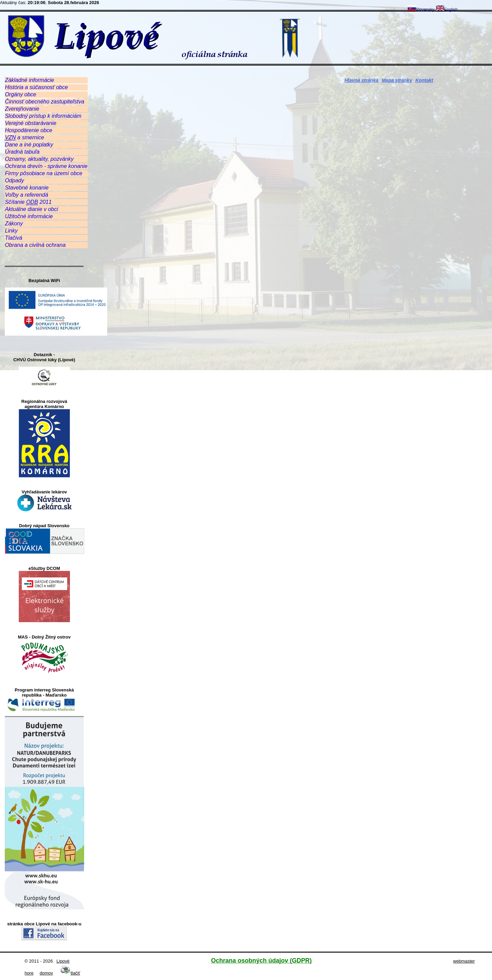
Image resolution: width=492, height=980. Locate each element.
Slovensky (421, 10)
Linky (11, 231)
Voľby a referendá (26, 195)
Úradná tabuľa (22, 152)
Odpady (14, 180)
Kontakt (424, 80)
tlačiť (70, 973)
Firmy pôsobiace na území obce (44, 173)
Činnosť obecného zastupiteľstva (45, 102)
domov (46, 973)
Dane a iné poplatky (29, 145)
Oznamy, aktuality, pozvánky (39, 159)
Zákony (14, 223)
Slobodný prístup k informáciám (43, 116)
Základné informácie (29, 80)
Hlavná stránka (361, 80)
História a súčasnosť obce (36, 87)
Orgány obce (20, 94)
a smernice (24, 138)
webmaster (464, 961)
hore (29, 973)
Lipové (63, 961)
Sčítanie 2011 (28, 202)
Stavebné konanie (27, 188)
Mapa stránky (397, 80)
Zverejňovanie (22, 109)
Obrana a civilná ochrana (35, 245)
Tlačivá (13, 238)
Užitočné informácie (29, 216)
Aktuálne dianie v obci (31, 209)
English (447, 10)
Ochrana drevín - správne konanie (46, 166)
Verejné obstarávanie (31, 123)
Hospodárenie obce (28, 130)
